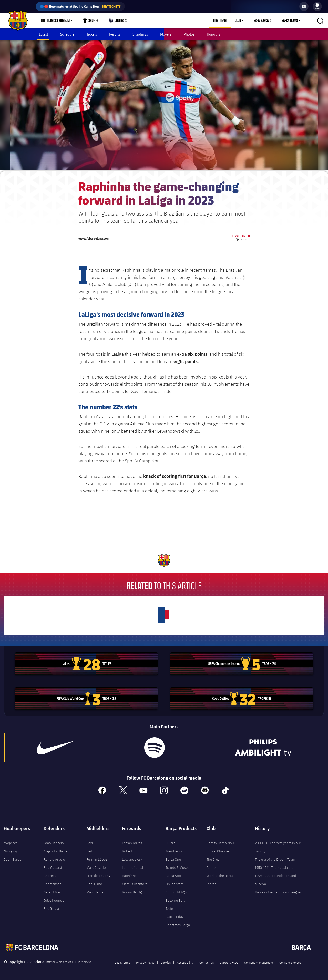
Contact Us (207, 962)
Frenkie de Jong (98, 875)
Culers (116, 22)
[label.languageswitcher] (304, 6)
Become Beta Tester (175, 904)
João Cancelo (54, 842)
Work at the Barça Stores (220, 879)
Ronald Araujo (54, 859)
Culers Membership (175, 846)
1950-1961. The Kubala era (274, 867)
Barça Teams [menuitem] (290, 21)
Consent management (259, 962)
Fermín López (97, 859)
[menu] (317, 6)
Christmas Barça (178, 924)
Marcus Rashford (135, 883)
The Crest (213, 859)
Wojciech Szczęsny (11, 846)
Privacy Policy (145, 962)
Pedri (90, 850)
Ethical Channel (218, 850)
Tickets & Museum (179, 867)
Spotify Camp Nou (220, 842)
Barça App (173, 875)
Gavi (90, 842)
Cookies (166, 962)
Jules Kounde (54, 900)
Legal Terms (122, 962)
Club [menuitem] (238, 21)
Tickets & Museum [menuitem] (58, 21)
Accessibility (185, 962)
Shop (89, 22)
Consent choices (290, 962)
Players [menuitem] (166, 34)
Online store (175, 883)
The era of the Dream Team (275, 859)
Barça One (173, 859)
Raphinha (131, 269)
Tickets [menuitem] (92, 34)
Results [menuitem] (115, 34)
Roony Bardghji (134, 891)
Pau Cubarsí (53, 867)
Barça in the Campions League (278, 891)
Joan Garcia (13, 859)
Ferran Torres (132, 842)
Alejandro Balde (55, 850)
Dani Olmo (94, 883)
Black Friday (175, 916)
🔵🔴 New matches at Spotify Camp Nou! (80, 6)
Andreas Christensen (53, 879)
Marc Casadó (96, 867)
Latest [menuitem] (43, 34)
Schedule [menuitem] (67, 34)
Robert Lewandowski (133, 854)
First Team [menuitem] (220, 21)
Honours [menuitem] (213, 34)
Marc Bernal (95, 891)
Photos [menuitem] (189, 34)
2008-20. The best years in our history (278, 846)
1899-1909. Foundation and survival (276, 879)
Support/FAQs (176, 891)
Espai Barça (261, 21)
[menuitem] (317, 5)
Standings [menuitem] (140, 34)
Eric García (51, 908)
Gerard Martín (54, 891)
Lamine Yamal (132, 867)
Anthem (213, 867)
